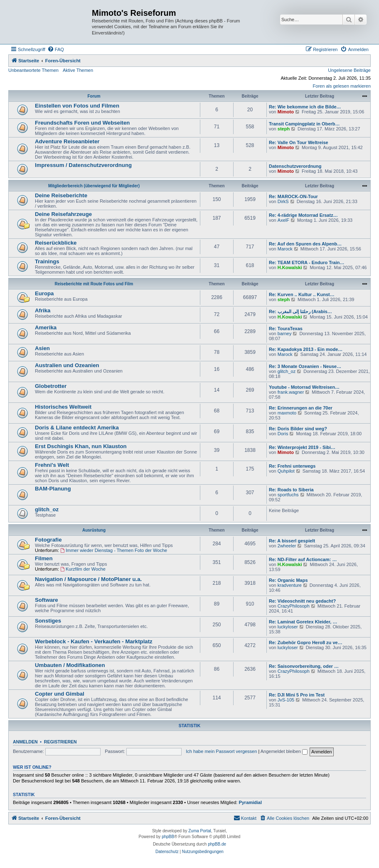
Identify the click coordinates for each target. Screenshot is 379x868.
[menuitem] (56, 49)
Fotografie (48, 540)
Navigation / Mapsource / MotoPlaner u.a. (88, 579)
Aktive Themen (78, 70)
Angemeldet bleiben (284, 751)
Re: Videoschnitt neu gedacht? (302, 601)
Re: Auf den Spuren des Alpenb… (305, 244)
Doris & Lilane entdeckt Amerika (77, 428)
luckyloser (288, 627)
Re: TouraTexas (286, 329)
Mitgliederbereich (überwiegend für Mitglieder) (94, 186)
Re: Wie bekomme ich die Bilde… (305, 107)
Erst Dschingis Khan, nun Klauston (81, 446)
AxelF (283, 220)
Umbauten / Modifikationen (70, 665)
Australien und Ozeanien (67, 365)
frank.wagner (291, 392)
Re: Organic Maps (288, 580)
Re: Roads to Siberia (291, 490)
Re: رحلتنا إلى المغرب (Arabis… (300, 311)
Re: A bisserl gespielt (292, 541)
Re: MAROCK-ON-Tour (293, 196)
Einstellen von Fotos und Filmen (77, 106)
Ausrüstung (94, 530)
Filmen (44, 558)
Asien (42, 348)
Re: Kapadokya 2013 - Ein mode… (306, 349)
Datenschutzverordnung (295, 166)
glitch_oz (287, 371)
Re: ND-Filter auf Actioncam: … (303, 559)
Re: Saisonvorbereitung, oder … (304, 666)
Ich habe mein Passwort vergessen (221, 751)
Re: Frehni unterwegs (292, 466)
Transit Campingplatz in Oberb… (304, 124)
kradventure (290, 585)
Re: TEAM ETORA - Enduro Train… (307, 262)
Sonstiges (48, 621)
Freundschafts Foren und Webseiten (82, 123)
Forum (94, 96)
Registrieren (60, 742)
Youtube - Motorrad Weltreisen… (304, 387)
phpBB (168, 837)
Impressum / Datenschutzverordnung (83, 165)
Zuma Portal (199, 831)
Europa (44, 293)
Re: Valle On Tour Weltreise (299, 142)
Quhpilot (286, 471)
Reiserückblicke (56, 243)
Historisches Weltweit (63, 407)
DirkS (283, 201)
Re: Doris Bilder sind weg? (298, 429)
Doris (283, 434)
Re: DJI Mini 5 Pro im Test (297, 695)
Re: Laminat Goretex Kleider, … (303, 622)
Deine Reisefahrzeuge (63, 214)
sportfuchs (288, 495)
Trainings (47, 261)
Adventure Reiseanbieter (67, 141)
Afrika (43, 310)
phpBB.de (217, 844)
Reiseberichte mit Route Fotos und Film (94, 284)
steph (284, 129)
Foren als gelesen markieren (342, 86)
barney (285, 333)
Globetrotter (51, 386)
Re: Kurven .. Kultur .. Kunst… (302, 294)
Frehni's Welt (52, 465)
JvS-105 (286, 700)
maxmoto (287, 413)
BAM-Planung (53, 489)
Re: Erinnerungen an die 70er (301, 408)
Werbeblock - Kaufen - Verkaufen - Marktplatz (94, 641)
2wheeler (287, 546)
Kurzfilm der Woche (83, 569)
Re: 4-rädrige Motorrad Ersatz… (303, 215)
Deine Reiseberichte (61, 195)
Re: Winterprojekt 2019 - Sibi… (302, 447)
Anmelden (25, 742)
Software (47, 600)
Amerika (46, 327)
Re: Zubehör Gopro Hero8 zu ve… (306, 642)
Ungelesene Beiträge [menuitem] (349, 70)
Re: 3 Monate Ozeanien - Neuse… (305, 366)
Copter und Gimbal (60, 694)
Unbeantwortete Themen (33, 70)
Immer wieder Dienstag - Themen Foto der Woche (114, 550)
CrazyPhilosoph (294, 606)
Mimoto (286, 112)
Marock (285, 249)
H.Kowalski (290, 267)
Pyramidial (250, 802)
